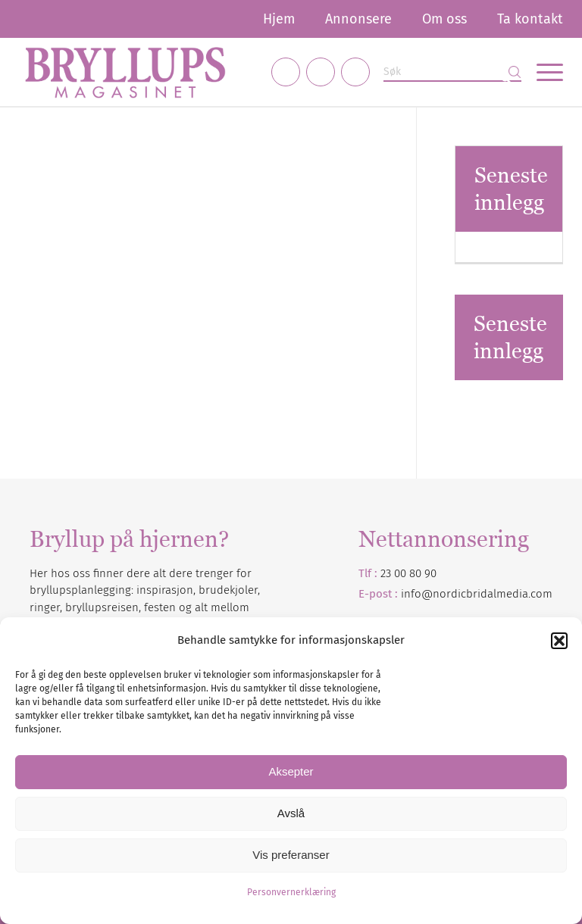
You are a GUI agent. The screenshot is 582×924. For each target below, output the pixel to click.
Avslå (291, 813)
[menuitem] (279, 19)
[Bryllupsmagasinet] (125, 72)
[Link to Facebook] (286, 72)
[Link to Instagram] (321, 72)
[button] (559, 641)
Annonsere (358, 19)
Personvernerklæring (291, 892)
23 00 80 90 (408, 573)
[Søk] (452, 72)
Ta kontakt (530, 19)
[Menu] (542, 72)
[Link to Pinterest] (355, 72)
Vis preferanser (291, 855)
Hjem (279, 19)
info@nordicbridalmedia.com (477, 594)
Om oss (444, 19)
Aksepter (291, 771)
